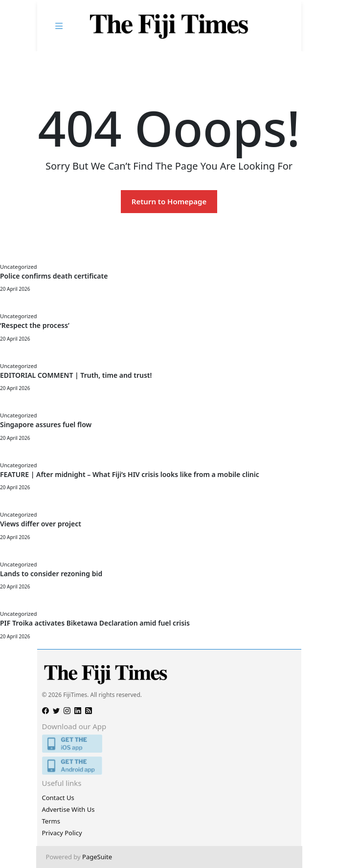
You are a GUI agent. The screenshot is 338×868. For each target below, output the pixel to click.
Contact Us (58, 798)
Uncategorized (18, 267)
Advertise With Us (68, 809)
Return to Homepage (169, 201)
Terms (51, 821)
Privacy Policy (62, 833)
